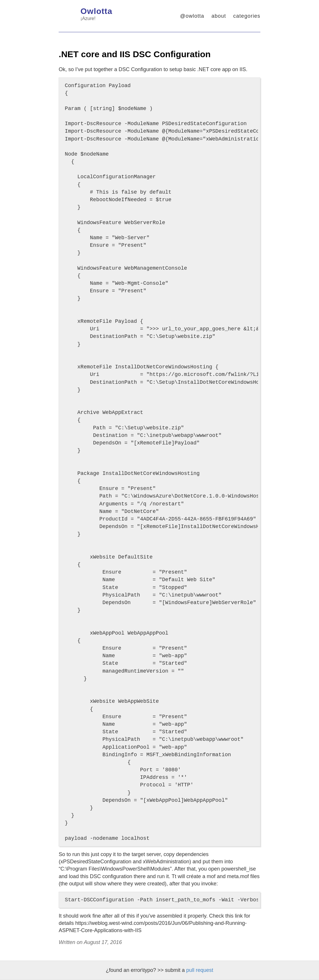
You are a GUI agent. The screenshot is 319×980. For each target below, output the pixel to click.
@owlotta (192, 16)
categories (247, 16)
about (219, 16)
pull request (200, 970)
